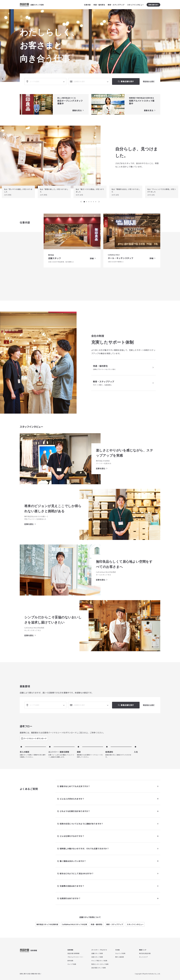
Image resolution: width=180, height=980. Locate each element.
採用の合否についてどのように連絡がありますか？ (109, 824)
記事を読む (101, 468)
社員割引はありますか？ (109, 898)
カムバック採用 (120, 953)
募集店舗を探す (153, 5)
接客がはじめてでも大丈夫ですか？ (109, 786)
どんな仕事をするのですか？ (109, 836)
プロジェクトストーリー (75, 957)
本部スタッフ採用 (97, 957)
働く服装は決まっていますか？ (109, 861)
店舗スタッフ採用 (97, 953)
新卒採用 (70, 961)
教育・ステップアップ (116, 5)
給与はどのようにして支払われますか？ (109, 874)
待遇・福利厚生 (99, 5)
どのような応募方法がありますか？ (109, 811)
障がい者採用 (120, 957)
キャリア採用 (72, 964)
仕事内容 (87, 5)
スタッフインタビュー (136, 5)
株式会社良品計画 (145, 953)
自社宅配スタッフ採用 (99, 968)
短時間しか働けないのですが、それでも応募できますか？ (109, 849)
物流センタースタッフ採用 (100, 964)
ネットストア (143, 957)
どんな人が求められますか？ (109, 799)
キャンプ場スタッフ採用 (99, 961)
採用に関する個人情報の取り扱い (30, 974)
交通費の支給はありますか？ (109, 886)
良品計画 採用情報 (73, 953)
